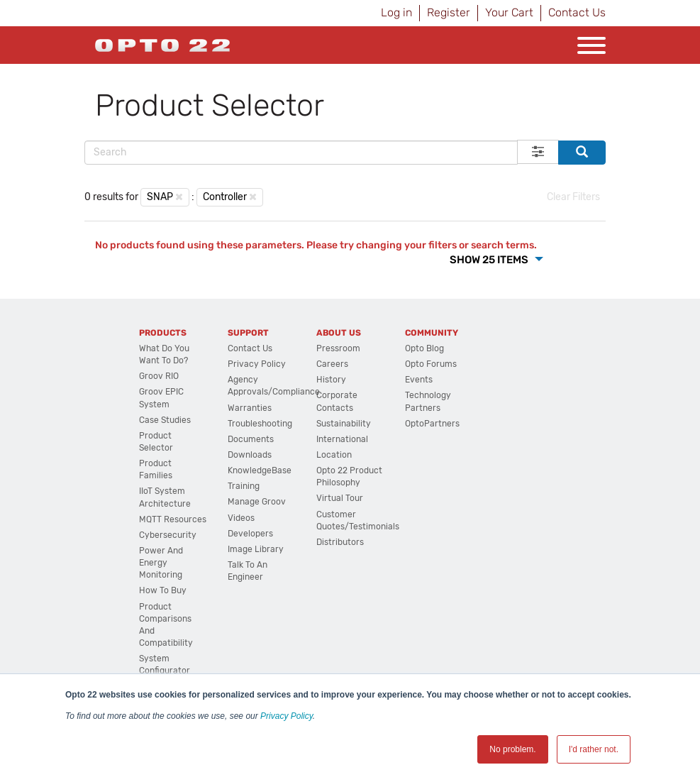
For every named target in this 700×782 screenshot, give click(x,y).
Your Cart (509, 12)
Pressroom (338, 348)
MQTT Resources (173, 519)
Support (248, 333)
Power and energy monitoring (161, 563)
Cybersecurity (168, 535)
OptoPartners (432, 424)
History (331, 380)
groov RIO (159, 376)
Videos (241, 518)
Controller (225, 197)
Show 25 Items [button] (490, 260)
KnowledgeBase (260, 470)
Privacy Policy (287, 716)
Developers (250, 534)
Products (163, 333)
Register (449, 12)
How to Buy (163, 590)
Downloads (250, 455)
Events (419, 380)
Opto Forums (431, 364)
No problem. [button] (512, 749)
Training (244, 486)
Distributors (340, 542)
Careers (332, 364)
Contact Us (577, 12)
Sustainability (344, 424)
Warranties (250, 408)
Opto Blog (424, 348)
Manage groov (257, 502)
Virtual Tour (340, 498)
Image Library (256, 549)
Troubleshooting (260, 424)
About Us (339, 333)
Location (334, 455)
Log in (396, 12)
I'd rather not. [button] (594, 749)
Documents (251, 439)
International (342, 439)
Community (432, 333)
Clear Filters (573, 197)
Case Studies (165, 420)
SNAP (160, 197)
